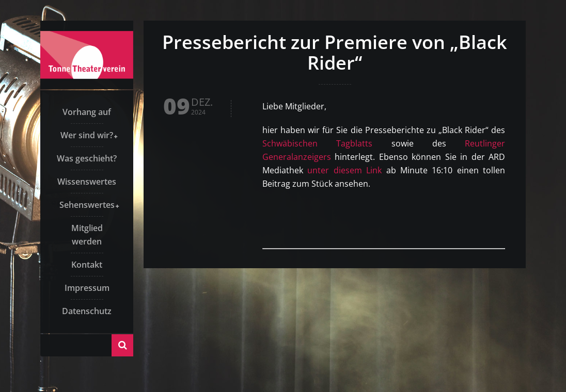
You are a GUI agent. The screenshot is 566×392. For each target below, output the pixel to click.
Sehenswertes (87, 205)
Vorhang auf (87, 112)
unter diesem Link (344, 170)
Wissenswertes (87, 182)
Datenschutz (87, 311)
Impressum (87, 288)
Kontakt (87, 265)
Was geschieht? (87, 158)
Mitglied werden (87, 235)
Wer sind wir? (87, 135)
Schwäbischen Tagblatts (317, 143)
